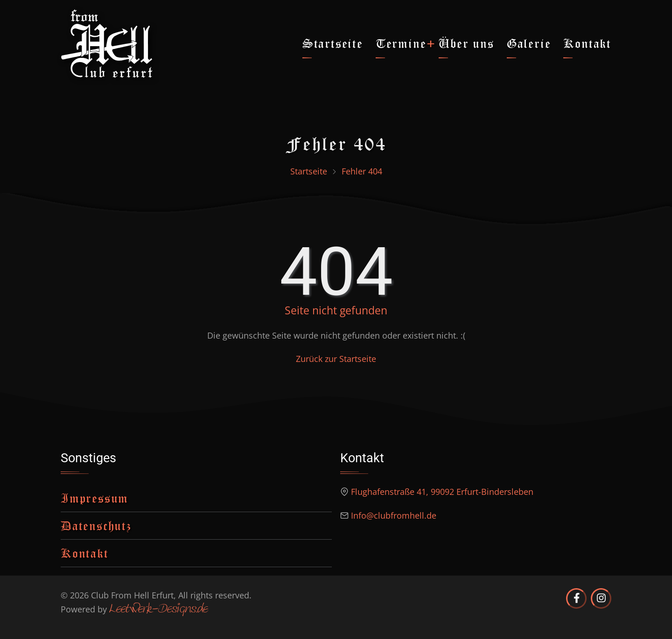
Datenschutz (96, 525)
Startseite (333, 43)
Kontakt (587, 43)
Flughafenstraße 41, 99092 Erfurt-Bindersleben (442, 492)
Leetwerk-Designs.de (158, 610)
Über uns (466, 43)
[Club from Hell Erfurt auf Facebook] (576, 598)
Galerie (529, 43)
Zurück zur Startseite (336, 359)
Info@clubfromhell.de (394, 515)
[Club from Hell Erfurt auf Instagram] (601, 598)
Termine (401, 43)
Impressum (94, 498)
